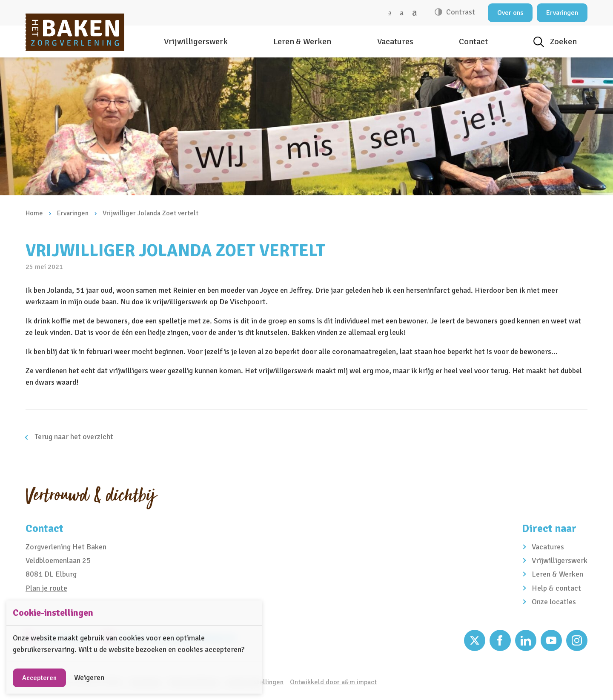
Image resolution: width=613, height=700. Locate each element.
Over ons (510, 13)
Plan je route (46, 588)
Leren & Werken (302, 41)
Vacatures (395, 41)
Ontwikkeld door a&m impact (333, 682)
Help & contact (556, 588)
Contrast (460, 12)
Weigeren (89, 677)
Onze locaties (554, 602)
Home (34, 213)
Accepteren (39, 678)
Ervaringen (562, 13)
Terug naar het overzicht (73, 437)
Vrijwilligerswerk (196, 41)
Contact (473, 41)
